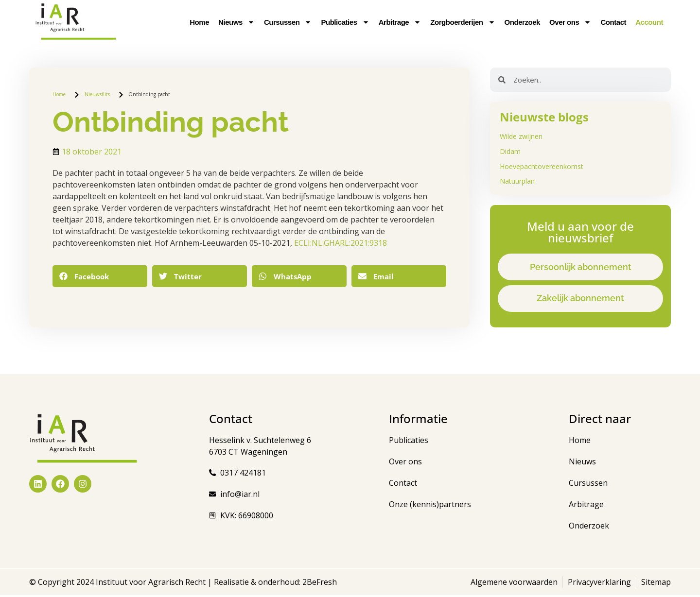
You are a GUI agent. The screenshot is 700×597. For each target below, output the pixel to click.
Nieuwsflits (97, 94)
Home (199, 22)
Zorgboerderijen (463, 22)
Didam (510, 151)
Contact (613, 22)
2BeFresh (319, 584)
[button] (100, 276)
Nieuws (236, 22)
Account (649, 22)
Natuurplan (517, 181)
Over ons (570, 22)
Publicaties (345, 22)
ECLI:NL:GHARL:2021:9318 (341, 243)
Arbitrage (400, 22)
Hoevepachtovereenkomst (542, 166)
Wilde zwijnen (521, 136)
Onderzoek (522, 22)
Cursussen (288, 22)
